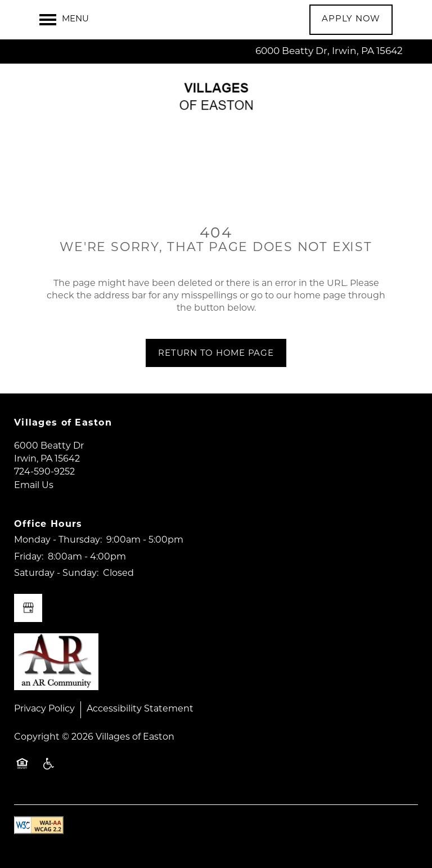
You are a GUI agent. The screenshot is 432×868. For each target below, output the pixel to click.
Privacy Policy (44, 709)
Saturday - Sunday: (56, 574)
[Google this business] (28, 608)
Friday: (29, 557)
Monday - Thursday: (58, 540)
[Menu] (64, 20)
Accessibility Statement (140, 709)
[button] (351, 20)
